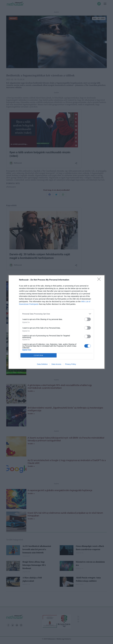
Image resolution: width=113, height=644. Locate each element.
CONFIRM (39, 355)
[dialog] (57, 322)
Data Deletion (42, 364)
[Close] (100, 280)
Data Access (56, 364)
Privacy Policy (70, 364)
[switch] (88, 319)
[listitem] (57, 314)
